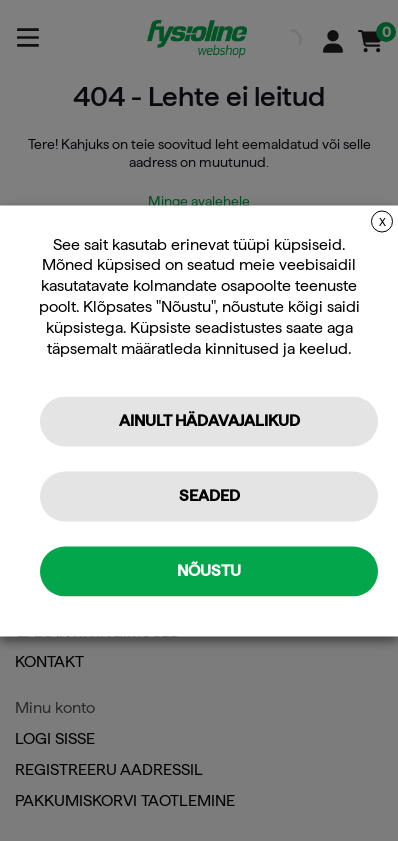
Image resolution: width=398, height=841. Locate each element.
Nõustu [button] (209, 570)
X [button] (382, 222)
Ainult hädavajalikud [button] (209, 420)
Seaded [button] (209, 495)
